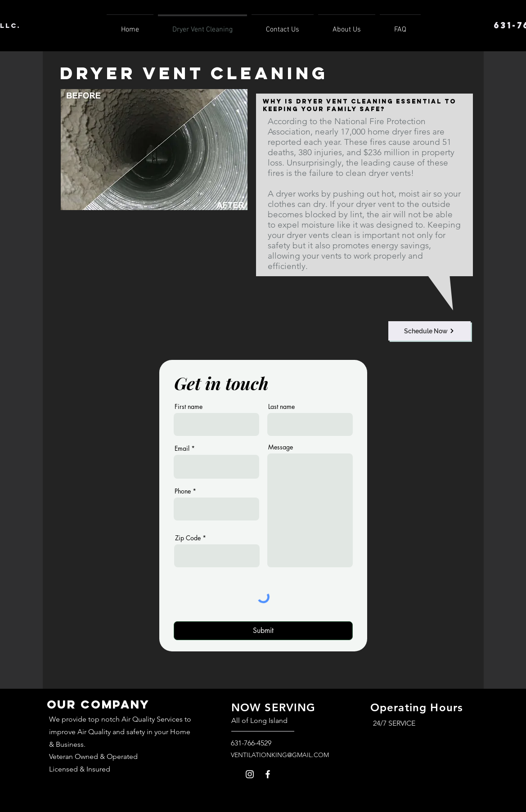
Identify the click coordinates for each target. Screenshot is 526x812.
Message (281, 447)
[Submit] (263, 631)
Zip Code (188, 538)
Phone (183, 491)
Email (182, 449)
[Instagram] (250, 774)
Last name (281, 407)
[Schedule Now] (429, 331)
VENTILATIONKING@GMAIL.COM (280, 755)
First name (189, 407)
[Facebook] (268, 774)
